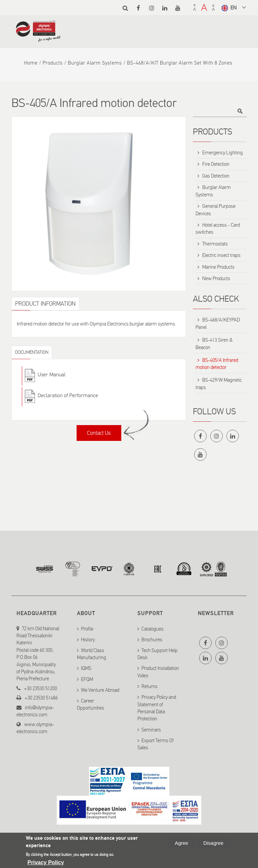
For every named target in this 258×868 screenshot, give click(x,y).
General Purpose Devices (216, 210)
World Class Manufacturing (92, 653)
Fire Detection (216, 164)
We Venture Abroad (100, 689)
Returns (149, 685)
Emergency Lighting (223, 153)
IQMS (86, 667)
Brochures (152, 638)
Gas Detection (216, 176)
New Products (216, 278)
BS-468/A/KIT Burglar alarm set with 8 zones (180, 63)
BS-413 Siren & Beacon (214, 344)
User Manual (52, 374)
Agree (181, 843)
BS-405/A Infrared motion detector (217, 364)
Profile (87, 627)
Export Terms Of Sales (156, 743)
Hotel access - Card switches (218, 229)
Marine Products (218, 267)
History (88, 638)
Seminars (151, 728)
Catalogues (153, 627)
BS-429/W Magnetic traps (219, 384)
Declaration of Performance (68, 395)
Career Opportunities (91, 703)
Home (31, 63)
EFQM (87, 678)
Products (53, 63)
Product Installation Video (158, 670)
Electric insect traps (221, 255)
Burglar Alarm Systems (95, 63)
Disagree (213, 843)
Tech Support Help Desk (158, 653)
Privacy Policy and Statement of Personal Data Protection (157, 707)
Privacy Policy (46, 862)
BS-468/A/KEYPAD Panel (218, 323)
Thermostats (215, 244)
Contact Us (99, 433)
